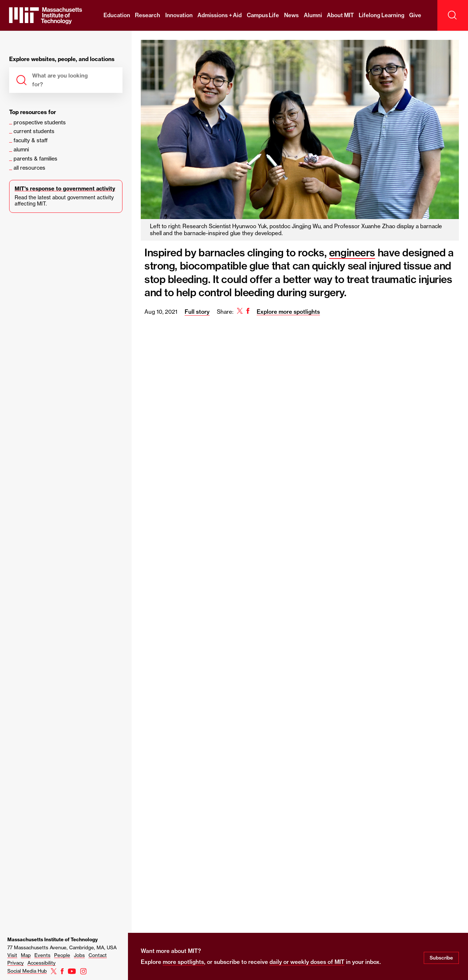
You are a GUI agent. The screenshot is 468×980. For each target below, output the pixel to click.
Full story (197, 312)
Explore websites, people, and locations (62, 59)
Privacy (16, 963)
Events (42, 955)
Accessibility (41, 963)
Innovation (179, 15)
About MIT (340, 15)
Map (26, 955)
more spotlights (183, 962)
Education (117, 15)
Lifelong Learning (382, 15)
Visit (12, 955)
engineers (352, 252)
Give (415, 15)
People (62, 955)
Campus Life (263, 15)
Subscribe (441, 958)
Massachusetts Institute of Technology (52, 939)
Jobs (79, 955)
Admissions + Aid (220, 15)
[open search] (453, 15)
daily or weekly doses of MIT (307, 962)
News (291, 15)
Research (148, 15)
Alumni (313, 15)
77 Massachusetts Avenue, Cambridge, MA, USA (62, 947)
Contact (98, 955)
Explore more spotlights (288, 312)
